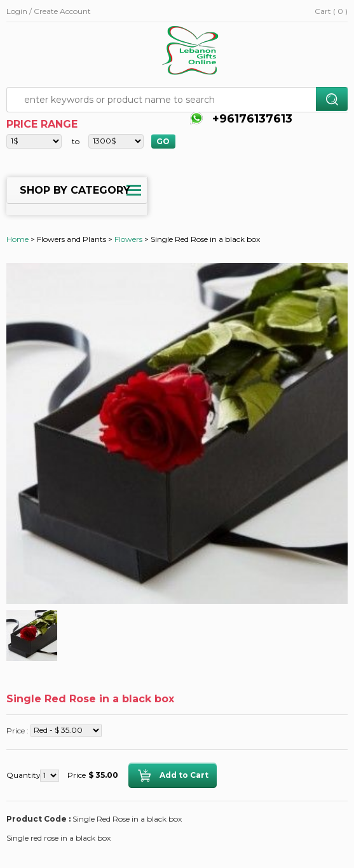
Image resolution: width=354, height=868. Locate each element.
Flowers (128, 239)
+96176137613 (251, 119)
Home (17, 239)
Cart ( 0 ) (331, 11)
